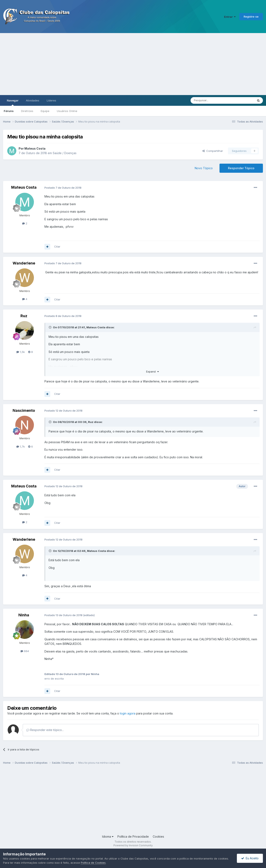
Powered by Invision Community (133, 845)
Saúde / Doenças (65, 153)
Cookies (158, 836)
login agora (128, 713)
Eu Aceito (250, 858)
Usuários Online (67, 111)
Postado (63, 188)
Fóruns (9, 111)
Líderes (51, 100)
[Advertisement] (133, 64)
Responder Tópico (241, 168)
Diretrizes (27, 111)
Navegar (13, 102)
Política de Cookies (93, 863)
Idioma (108, 836)
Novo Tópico (204, 168)
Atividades (33, 100)
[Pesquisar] (211, 100)
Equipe (45, 111)
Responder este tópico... (45, 730)
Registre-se (251, 17)
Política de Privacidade (133, 836)
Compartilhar (213, 151)
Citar (57, 246)
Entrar (230, 17)
